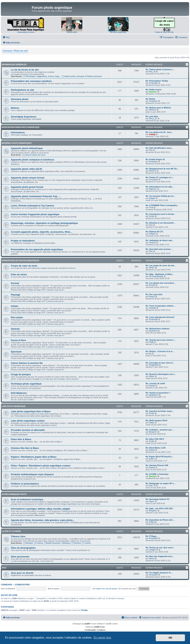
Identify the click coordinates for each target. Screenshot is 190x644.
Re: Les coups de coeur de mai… (161, 265)
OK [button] (170, 638)
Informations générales (14, 65)
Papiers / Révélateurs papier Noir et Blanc (34, 457)
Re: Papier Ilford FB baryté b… (160, 457)
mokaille (152, 308)
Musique (28, 543)
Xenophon (153, 101)
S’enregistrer (22, 585)
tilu (150, 353)
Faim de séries (19, 274)
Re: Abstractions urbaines (158, 329)
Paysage (16, 295)
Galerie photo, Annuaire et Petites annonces (82, 76)
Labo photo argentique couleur (28, 421)
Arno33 (152, 285)
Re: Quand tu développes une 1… (161, 374)
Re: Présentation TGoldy (157, 81)
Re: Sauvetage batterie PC (158, 499)
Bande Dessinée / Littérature (57, 543)
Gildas (152, 423)
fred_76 (152, 72)
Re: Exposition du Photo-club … (160, 520)
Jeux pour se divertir (22, 573)
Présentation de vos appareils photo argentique (37, 249)
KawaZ (152, 296)
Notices (15, 108)
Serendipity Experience (24, 117)
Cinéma (38, 543)
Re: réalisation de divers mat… (160, 240)
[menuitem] (6, 37)
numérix (152, 242)
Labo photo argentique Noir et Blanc (31, 411)
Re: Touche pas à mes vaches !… (161, 340)
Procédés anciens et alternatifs (28, 430)
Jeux (4, 568)
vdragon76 (153, 550)
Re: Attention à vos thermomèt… (161, 223)
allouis (152, 558)
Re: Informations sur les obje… (160, 187)
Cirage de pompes (21, 374)
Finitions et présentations (25, 484)
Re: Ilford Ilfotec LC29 (156, 448)
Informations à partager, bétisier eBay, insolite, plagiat (40, 509)
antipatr (152, 198)
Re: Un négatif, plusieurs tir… (159, 573)
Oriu (151, 150)
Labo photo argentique (14, 406)
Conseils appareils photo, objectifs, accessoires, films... (41, 232)
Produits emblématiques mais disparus (32, 474)
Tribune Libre (18, 536)
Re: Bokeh (150, 99)
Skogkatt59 (154, 365)
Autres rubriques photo (14, 494)
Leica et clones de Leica (34, 155)
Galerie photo (72, 32)
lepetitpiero (154, 395)
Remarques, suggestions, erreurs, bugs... (42, 76)
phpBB (87, 624)
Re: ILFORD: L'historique (157, 474)
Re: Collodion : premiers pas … (160, 430)
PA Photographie (156, 276)
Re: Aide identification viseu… (159, 148)
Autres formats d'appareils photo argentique (35, 214)
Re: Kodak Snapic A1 (155, 159)
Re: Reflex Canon (154, 90)
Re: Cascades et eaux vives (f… (160, 363)
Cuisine (86, 543)
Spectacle (16, 352)
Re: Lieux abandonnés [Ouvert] (160, 317)
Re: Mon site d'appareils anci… (160, 556)
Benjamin (153, 432)
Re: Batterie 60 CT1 (154, 232)
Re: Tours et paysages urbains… (160, 306)
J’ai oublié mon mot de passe (105, 589)
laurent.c (153, 92)
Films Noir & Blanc (21, 439)
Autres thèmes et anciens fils (27, 363)
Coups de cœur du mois (164, 32)
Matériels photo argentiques (17, 143)
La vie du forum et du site (25, 70)
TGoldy (84, 610)
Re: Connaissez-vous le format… (161, 214)
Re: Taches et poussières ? (158, 393)
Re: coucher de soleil (155, 383)
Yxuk (151, 207)
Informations (18, 132)
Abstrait (15, 329)
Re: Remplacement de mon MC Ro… (162, 169)
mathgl (152, 134)
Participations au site (22, 90)
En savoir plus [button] (102, 638)
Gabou (152, 459)
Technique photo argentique (26, 384)
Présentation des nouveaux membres (31, 81)
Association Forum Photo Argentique (21, 127)
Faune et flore (18, 340)
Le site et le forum (11, 531)
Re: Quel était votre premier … (159, 249)
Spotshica (153, 331)
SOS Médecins (19, 393)
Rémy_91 (153, 119)
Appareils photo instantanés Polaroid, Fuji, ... (36, 196)
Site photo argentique (118, 32)
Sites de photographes (23, 548)
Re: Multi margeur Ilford (156, 420)
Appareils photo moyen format (28, 178)
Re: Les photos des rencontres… (161, 283)
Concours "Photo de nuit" (15, 51)
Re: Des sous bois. (154, 294)
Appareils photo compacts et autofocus (33, 160)
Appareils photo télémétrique (27, 148)
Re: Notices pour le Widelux (158, 108)
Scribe (152, 216)
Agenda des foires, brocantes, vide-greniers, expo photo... (43, 520)
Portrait (15, 283)
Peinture (76, 543)
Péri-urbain (17, 317)
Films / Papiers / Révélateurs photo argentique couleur (41, 466)
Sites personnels (20, 557)
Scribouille (153, 83)
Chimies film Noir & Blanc (25, 448)
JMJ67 (152, 268)
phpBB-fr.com (100, 627)
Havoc (152, 376)
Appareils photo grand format (27, 187)
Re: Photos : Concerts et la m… (160, 351)
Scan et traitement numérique (27, 499)
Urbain (15, 306)
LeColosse (153, 180)
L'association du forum (26, 32)
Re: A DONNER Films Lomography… (162, 205)
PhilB (151, 342)
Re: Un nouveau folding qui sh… (160, 196)
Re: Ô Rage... (152, 536)
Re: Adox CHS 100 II (155, 439)
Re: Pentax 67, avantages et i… (160, 177)
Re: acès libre (152, 116)
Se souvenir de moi (128, 589)
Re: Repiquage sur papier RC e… (161, 483)
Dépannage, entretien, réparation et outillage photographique (44, 223)
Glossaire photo (20, 99)
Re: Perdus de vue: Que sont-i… (160, 548)
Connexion (6, 585)
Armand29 (153, 538)
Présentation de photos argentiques (20, 261)
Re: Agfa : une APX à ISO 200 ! (159, 508)
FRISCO (153, 110)
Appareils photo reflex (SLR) (26, 169)
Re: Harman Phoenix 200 (157, 465)
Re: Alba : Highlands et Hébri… (160, 274)
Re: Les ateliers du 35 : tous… (159, 132)
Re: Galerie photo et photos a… (160, 69)
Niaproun (153, 189)
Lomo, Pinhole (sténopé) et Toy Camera (32, 206)
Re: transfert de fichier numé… (160, 411)
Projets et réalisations (23, 241)
